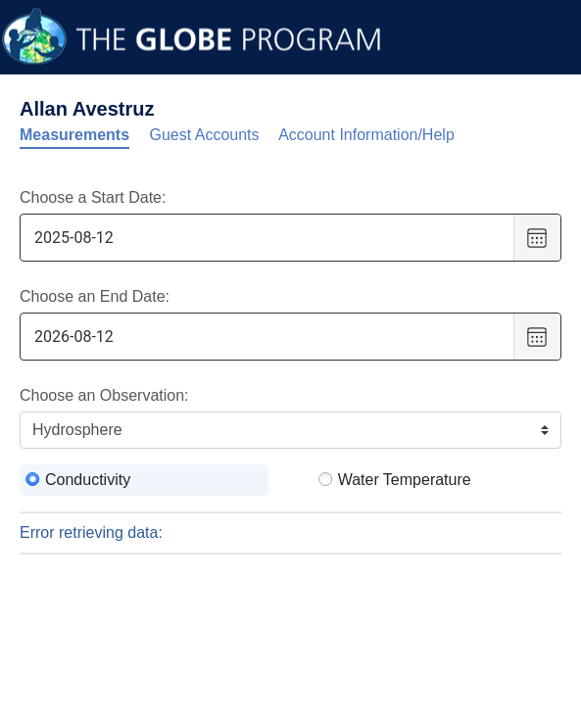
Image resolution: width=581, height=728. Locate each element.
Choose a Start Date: (93, 197)
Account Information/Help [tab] (366, 135)
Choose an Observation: (104, 395)
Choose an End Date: (95, 296)
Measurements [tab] (74, 135)
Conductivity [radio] (88, 480)
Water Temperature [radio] (405, 480)
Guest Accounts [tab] (205, 135)
